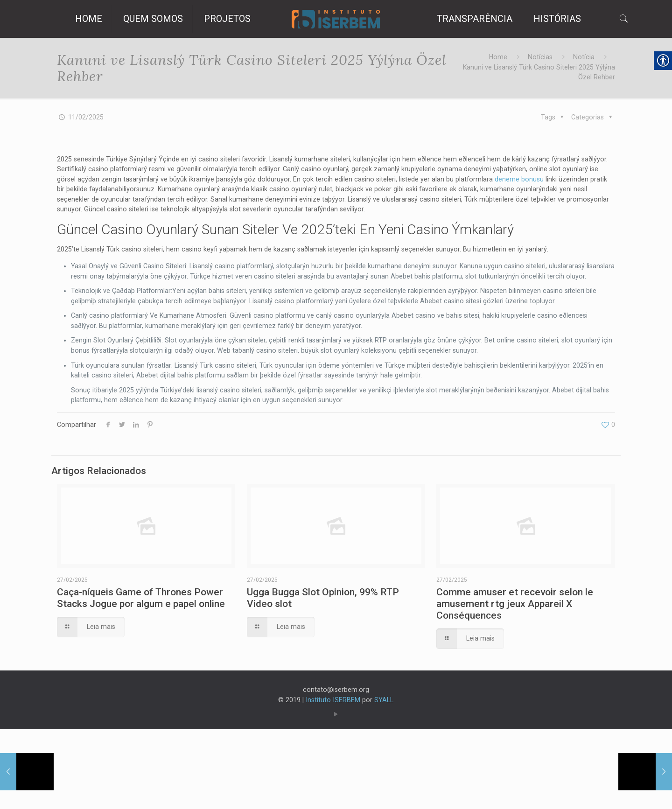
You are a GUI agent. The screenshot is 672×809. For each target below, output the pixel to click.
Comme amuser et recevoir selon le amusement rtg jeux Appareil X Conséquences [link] (515, 677)
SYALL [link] (389, 778)
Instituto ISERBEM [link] (333, 778)
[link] (336, 19)
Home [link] (490, 58)
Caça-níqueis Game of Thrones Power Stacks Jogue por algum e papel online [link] (141, 671)
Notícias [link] (535, 58)
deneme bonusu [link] (124, 199)
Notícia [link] (582, 58)
